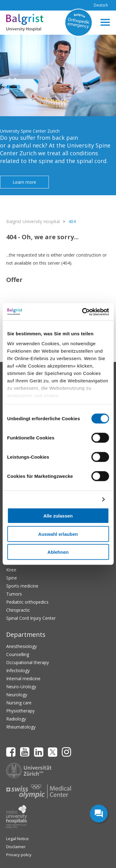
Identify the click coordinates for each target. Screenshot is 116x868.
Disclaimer (16, 847)
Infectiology (18, 670)
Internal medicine (23, 679)
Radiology (16, 719)
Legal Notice (17, 839)
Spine (12, 578)
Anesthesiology (21, 646)
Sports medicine (22, 586)
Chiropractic (18, 610)
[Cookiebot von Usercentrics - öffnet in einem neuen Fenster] (83, 312)
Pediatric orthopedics (27, 602)
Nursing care (19, 703)
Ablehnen (58, 552)
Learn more (24, 182)
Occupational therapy (28, 662)
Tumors (14, 594)
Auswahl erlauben (58, 534)
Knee (11, 570)
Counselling (18, 654)
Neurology (17, 695)
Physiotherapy (20, 711)
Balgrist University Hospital (33, 221)
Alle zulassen (58, 516)
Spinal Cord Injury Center (31, 618)
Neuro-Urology (21, 687)
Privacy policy (19, 855)
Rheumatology (21, 727)
